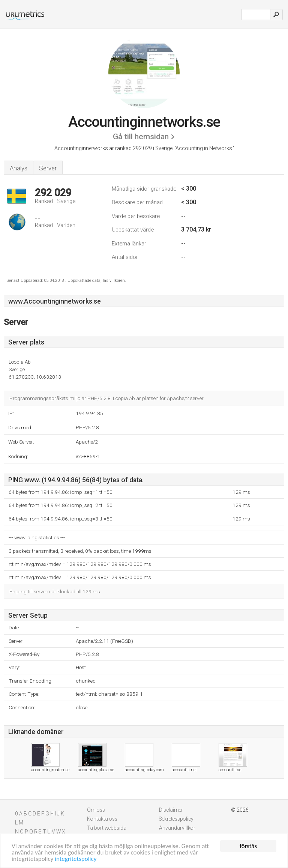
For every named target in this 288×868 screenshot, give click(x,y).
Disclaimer (171, 810)
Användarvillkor (177, 828)
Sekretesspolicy (176, 819)
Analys (19, 168)
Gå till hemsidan (141, 137)
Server (48, 168)
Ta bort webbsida (107, 828)
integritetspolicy (76, 859)
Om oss (96, 810)
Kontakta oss (102, 819)
